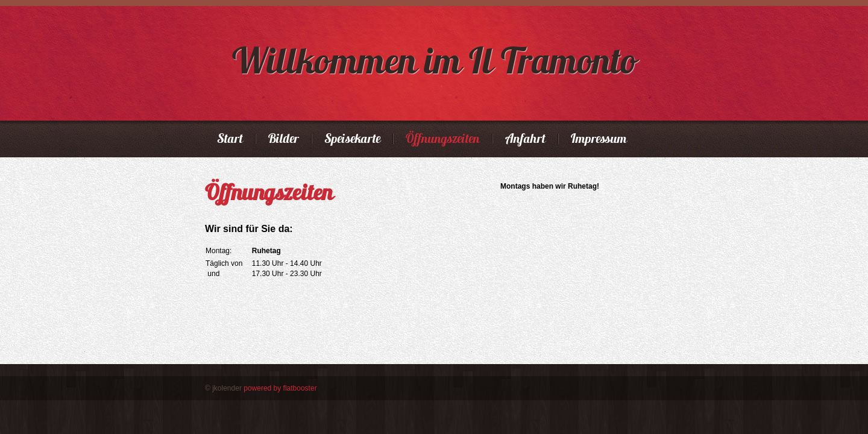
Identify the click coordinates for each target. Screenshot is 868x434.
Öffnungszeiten (443, 139)
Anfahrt (525, 139)
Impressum (599, 139)
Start (230, 139)
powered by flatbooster (280, 388)
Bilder (284, 139)
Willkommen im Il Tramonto (434, 60)
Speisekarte (352, 139)
